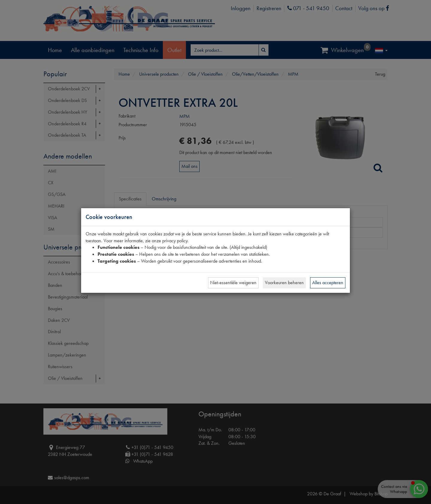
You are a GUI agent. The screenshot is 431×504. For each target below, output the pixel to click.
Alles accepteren (328, 283)
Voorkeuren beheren (284, 283)
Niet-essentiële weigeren (233, 283)
